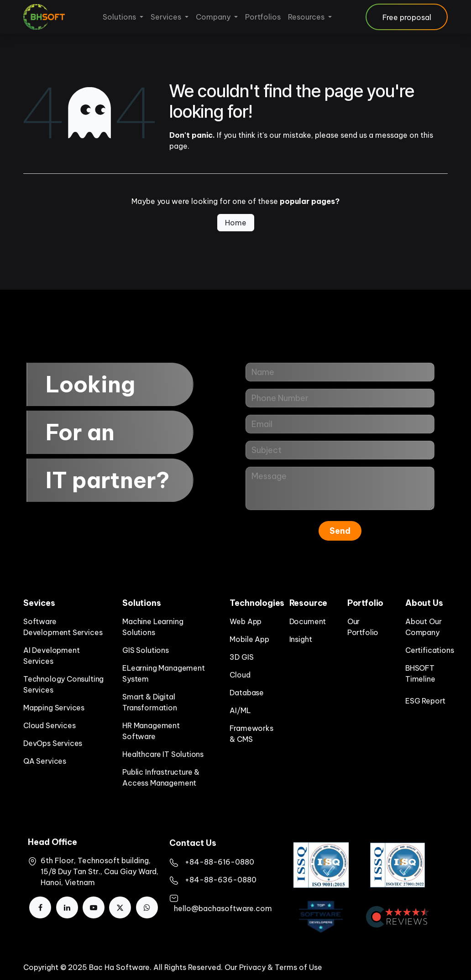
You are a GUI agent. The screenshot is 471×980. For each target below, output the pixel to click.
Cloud (240, 675)
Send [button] (340, 531)
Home (236, 223)
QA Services (45, 761)
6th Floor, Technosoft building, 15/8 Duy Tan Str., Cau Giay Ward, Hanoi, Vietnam (99, 871)
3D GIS (241, 657)
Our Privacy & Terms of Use (273, 967)
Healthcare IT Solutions (163, 754)
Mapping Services (54, 708)
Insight (301, 639)
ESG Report (425, 701)
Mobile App (249, 639)
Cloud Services (49, 725)
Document (308, 621)
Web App (246, 621)
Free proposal (407, 17)
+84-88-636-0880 (221, 880)
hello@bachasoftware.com (223, 908)
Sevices (39, 603)
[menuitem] (123, 17)
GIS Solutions (146, 650)
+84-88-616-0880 (220, 862)
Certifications (429, 650)
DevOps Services (53, 743)
